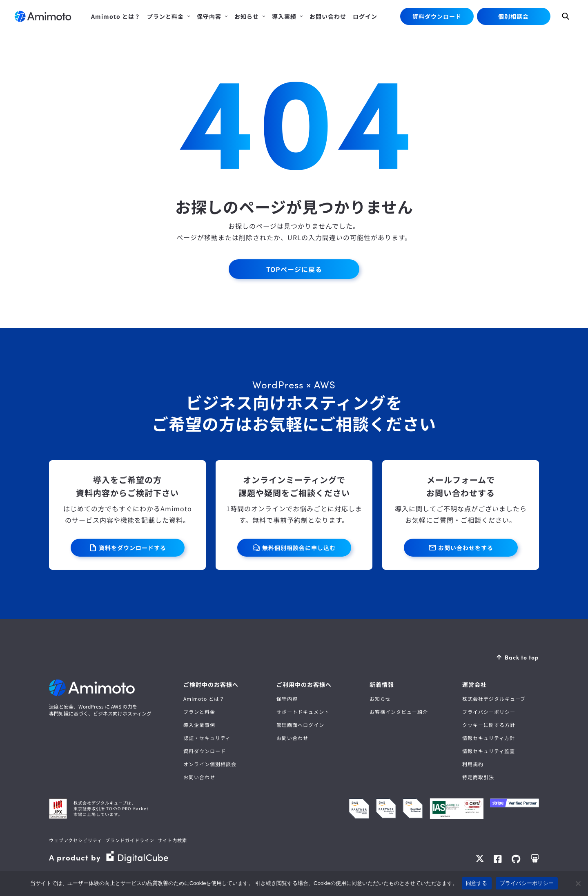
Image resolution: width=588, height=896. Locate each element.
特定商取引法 (478, 777)
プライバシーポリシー (489, 712)
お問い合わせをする (466, 548)
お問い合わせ (199, 777)
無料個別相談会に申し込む (299, 548)
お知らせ (380, 699)
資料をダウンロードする (133, 548)
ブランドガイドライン (130, 840)
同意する (477, 883)
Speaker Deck (535, 859)
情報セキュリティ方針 (489, 738)
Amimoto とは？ (204, 699)
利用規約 (473, 764)
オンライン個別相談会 (210, 764)
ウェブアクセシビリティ (76, 840)
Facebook (498, 859)
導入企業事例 (199, 725)
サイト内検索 (172, 840)
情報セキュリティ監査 (489, 751)
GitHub (516, 859)
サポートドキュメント (303, 712)
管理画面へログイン (300, 725)
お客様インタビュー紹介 (399, 712)
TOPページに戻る (294, 269)
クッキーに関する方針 (489, 725)
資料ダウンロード (437, 16)
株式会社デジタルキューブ (494, 699)
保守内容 (287, 699)
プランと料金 (199, 712)
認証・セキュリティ (207, 738)
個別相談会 (513, 16)
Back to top (522, 657)
